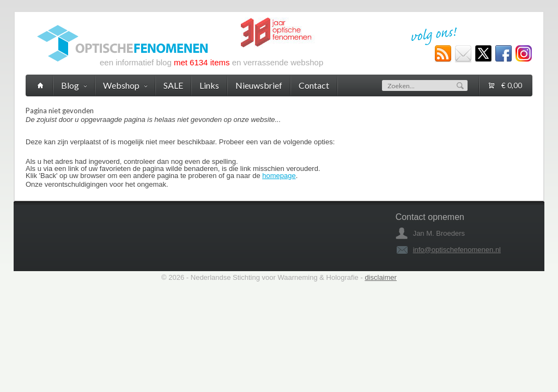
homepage (279, 176)
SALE (173, 85)
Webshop (125, 85)
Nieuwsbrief (259, 85)
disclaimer (381, 277)
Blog (74, 85)
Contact (314, 85)
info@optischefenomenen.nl (457, 250)
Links (209, 85)
